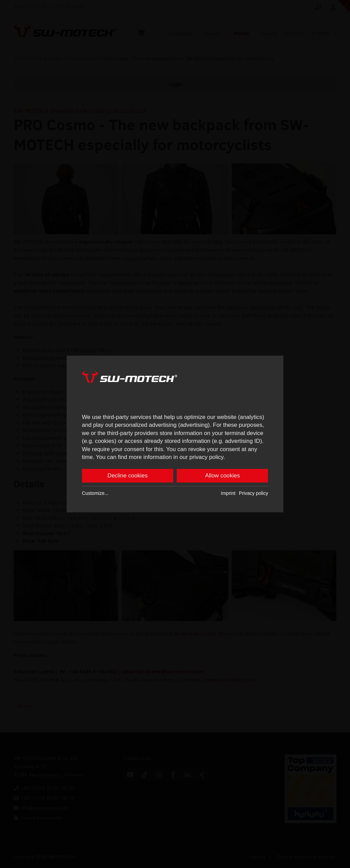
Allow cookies (223, 477)
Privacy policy (254, 494)
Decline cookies (127, 477)
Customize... (95, 494)
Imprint (228, 494)
